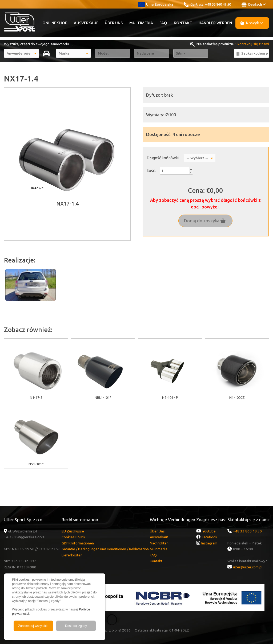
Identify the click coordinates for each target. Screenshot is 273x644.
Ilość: (151, 171)
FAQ (163, 23)
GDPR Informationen (78, 543)
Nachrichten (159, 543)
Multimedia (141, 23)
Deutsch (254, 5)
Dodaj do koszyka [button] (205, 221)
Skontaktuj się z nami (252, 44)
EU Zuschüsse (73, 531)
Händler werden (215, 23)
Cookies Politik (73, 537)
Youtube (209, 531)
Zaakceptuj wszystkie (33, 626)
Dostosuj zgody (76, 626)
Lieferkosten (72, 555)
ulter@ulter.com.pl (248, 567)
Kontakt (183, 23)
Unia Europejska (156, 4)
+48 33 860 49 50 (218, 4)
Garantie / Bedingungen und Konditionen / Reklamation (105, 549)
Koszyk (252, 23)
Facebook (210, 537)
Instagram (209, 543)
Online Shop (55, 23)
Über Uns (114, 23)
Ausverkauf (86, 23)
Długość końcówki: (163, 158)
